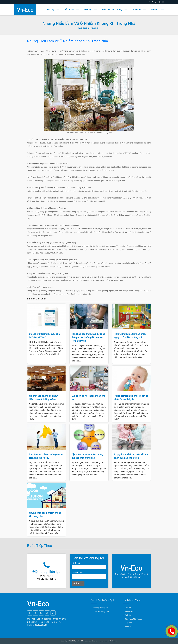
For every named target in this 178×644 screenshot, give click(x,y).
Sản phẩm (72, 9)
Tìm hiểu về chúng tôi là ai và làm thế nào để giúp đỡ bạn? (132, 571)
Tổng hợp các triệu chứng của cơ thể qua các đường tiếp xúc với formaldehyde (88, 337)
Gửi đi (78, 583)
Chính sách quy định (101, 612)
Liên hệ (53, 9)
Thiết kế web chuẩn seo (108, 641)
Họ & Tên (76, 563)
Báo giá (157, 9)
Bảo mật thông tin (100, 608)
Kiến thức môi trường (115, 9)
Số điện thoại (78, 573)
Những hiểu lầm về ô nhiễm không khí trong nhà (68, 41)
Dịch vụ (90, 9)
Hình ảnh (139, 9)
